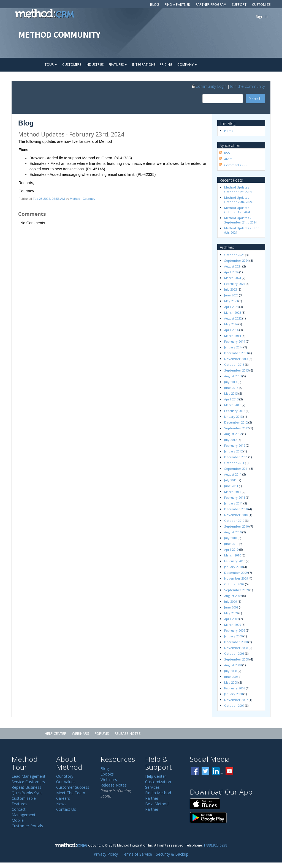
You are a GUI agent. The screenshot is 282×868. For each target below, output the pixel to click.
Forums (102, 733)
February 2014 (235, 341)
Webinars (81, 733)
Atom (228, 159)
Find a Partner (177, 5)
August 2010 (233, 532)
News (61, 804)
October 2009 (234, 584)
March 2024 (233, 278)
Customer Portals (27, 826)
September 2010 (236, 526)
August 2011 (233, 474)
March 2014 (233, 336)
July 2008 (231, 671)
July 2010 (231, 538)
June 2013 (231, 388)
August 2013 (233, 376)
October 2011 (234, 463)
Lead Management (29, 776)
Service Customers (28, 782)
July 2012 (231, 440)
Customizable (24, 798)
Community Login (209, 86)
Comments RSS (236, 165)
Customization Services (158, 784)
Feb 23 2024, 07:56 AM (49, 199)
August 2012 (233, 434)
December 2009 (236, 573)
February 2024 (235, 284)
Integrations (144, 65)
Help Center (55, 733)
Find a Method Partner (158, 795)
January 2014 (233, 347)
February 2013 (235, 411)
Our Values (66, 782)
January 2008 (233, 694)
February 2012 (235, 445)
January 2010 (233, 567)
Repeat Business (26, 787)
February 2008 (235, 688)
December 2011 (236, 457)
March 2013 (233, 405)
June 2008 (231, 677)
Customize (261, 5)
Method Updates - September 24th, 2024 (240, 220)
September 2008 (236, 659)
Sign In (262, 16)
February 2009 (235, 630)
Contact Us (66, 809)
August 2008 (233, 665)
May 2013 (231, 393)
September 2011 (236, 469)
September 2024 (236, 260)
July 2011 (231, 480)
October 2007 (234, 705)
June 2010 (231, 544)
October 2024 (234, 255)
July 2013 (231, 382)
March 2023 (233, 312)
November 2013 (236, 359)
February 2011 (235, 497)
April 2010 (231, 549)
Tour (51, 65)
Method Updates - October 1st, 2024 (238, 210)
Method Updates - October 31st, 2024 (238, 189)
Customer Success (73, 787)
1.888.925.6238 (215, 845)
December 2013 (236, 353)
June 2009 (231, 607)
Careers (63, 798)
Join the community (248, 86)
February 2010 (235, 561)
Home (229, 131)
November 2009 (236, 578)
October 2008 (234, 653)
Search (255, 98)
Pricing (166, 65)
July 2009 (231, 601)
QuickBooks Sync (27, 793)
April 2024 (231, 272)
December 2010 (236, 509)
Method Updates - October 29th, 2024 (238, 200)
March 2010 (233, 555)
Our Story (65, 776)
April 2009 (231, 619)
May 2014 (231, 324)
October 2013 (234, 365)
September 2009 (236, 590)
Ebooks (107, 774)
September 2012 (236, 428)
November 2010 (236, 515)
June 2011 (231, 486)
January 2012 (233, 451)
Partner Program (211, 5)
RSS (227, 153)
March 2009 (233, 625)
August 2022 (233, 318)
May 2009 (231, 613)
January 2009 (233, 636)
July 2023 (231, 289)
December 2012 (236, 422)
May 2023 (231, 301)
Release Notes (128, 733)
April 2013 (231, 399)
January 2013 (233, 417)
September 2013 (236, 370)
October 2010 (234, 521)
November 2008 (236, 648)
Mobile (18, 820)
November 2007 (236, 700)
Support (239, 5)
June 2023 (231, 295)
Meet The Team (71, 793)
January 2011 (233, 503)
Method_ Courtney (83, 199)
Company (187, 65)
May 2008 (231, 682)
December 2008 (236, 642)
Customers (72, 65)
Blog (155, 5)
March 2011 (233, 492)
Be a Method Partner (157, 806)
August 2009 (233, 596)
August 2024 (233, 266)
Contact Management (24, 812)
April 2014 (231, 330)
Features (118, 65)
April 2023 (231, 307)
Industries (95, 65)
